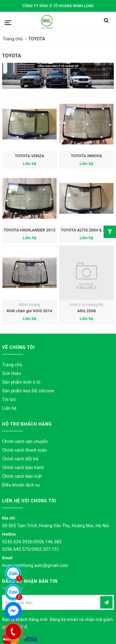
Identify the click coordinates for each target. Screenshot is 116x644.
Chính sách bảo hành (23, 468)
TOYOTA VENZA (30, 156)
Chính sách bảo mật (22, 476)
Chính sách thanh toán (24, 450)
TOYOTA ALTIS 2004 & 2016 (87, 230)
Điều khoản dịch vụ (21, 485)
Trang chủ (12, 365)
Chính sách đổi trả (20, 459)
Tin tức (9, 400)
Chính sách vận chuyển (25, 441)
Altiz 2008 (86, 311)
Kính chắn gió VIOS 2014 (30, 311)
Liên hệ (9, 408)
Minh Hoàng (30, 305)
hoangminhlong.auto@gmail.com (35, 565)
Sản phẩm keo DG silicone (28, 391)
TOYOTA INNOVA (86, 156)
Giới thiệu (12, 373)
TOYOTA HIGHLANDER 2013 (30, 230)
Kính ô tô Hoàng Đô (86, 305)
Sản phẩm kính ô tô (21, 382)
